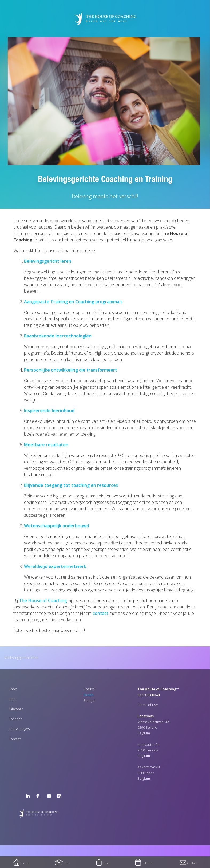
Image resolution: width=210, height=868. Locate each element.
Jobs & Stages (19, 729)
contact (100, 613)
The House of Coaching (43, 600)
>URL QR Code (60, 797)
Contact (15, 739)
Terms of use (148, 705)
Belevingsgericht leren (22, 658)
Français (90, 700)
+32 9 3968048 (148, 695)
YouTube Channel (50, 797)
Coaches (15, 719)
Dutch (89, 695)
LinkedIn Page (29, 797)
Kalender (16, 709)
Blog (12, 699)
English (89, 689)
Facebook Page (39, 797)
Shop (13, 689)
